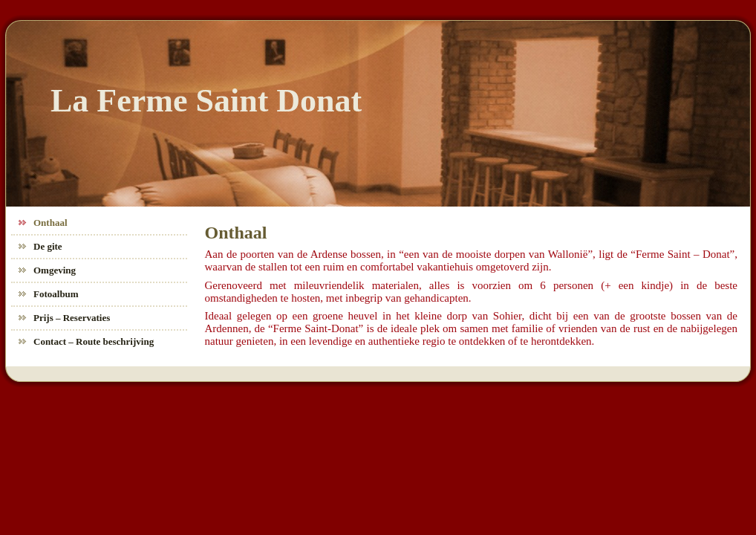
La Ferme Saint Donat (206, 101)
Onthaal (236, 233)
